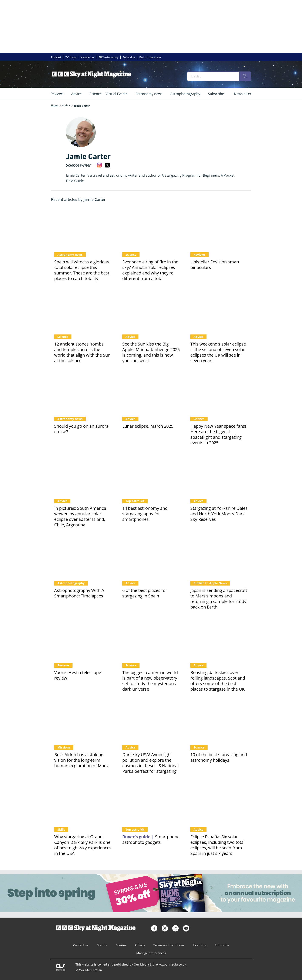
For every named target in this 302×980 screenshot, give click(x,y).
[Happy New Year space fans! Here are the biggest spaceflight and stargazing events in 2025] (219, 392)
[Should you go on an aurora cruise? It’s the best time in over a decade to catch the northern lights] (83, 392)
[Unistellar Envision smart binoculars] (219, 228)
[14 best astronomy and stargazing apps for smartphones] (151, 474)
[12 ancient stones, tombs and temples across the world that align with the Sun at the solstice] (83, 310)
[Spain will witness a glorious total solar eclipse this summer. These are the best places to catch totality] (83, 228)
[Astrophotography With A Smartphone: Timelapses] (83, 556)
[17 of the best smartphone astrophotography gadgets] (151, 803)
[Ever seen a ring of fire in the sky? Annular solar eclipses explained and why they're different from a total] (151, 228)
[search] (245, 76)
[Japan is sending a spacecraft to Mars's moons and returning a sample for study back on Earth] (219, 556)
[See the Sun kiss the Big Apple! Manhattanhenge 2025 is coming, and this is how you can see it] (151, 310)
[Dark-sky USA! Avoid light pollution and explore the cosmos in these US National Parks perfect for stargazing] (151, 721)
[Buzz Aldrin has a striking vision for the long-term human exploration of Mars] (83, 721)
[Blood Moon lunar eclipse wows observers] (151, 392)
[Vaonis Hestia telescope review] (83, 639)
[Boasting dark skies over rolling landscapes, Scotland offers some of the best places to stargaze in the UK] (219, 639)
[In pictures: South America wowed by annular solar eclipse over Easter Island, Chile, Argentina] (83, 474)
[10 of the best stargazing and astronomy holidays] (219, 721)
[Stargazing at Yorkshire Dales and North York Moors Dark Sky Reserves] (219, 474)
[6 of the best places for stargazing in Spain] (151, 556)
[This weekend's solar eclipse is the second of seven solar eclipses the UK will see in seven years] (219, 310)
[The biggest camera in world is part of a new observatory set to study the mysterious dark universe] (151, 639)
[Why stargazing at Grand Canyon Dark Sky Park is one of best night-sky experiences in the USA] (83, 803)
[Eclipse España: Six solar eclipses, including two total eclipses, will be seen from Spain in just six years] (219, 803)
